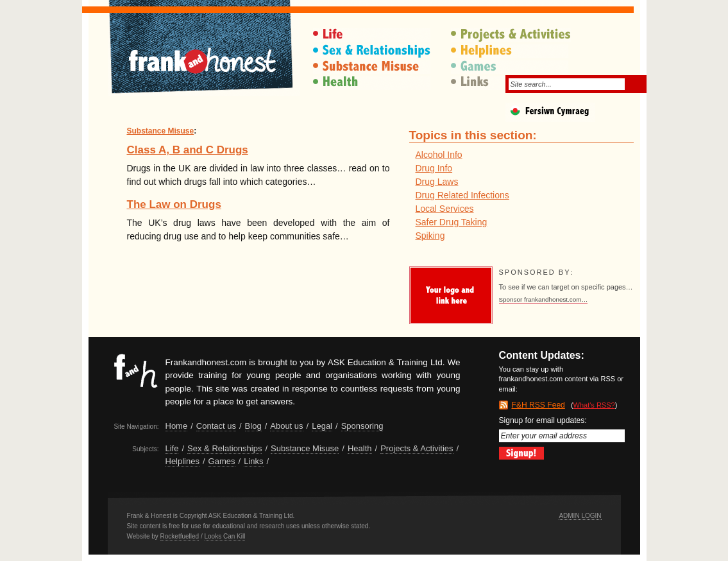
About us (286, 426)
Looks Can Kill (225, 536)
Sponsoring (362, 426)
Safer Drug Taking (452, 222)
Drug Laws (437, 182)
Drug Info (434, 168)
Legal (322, 426)
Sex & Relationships (373, 51)
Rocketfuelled (180, 536)
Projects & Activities (511, 35)
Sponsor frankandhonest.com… (544, 299)
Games (511, 67)
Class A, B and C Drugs (188, 150)
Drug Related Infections (462, 195)
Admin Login (580, 516)
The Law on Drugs (174, 204)
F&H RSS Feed (538, 405)
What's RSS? (594, 405)
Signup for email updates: (562, 429)
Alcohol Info (439, 155)
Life (373, 35)
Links (253, 461)
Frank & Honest (204, 55)
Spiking (430, 236)
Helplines (511, 51)
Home (177, 426)
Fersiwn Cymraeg (573, 114)
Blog (253, 426)
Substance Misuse (373, 67)
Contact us (216, 426)
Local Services (445, 209)
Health (373, 83)
